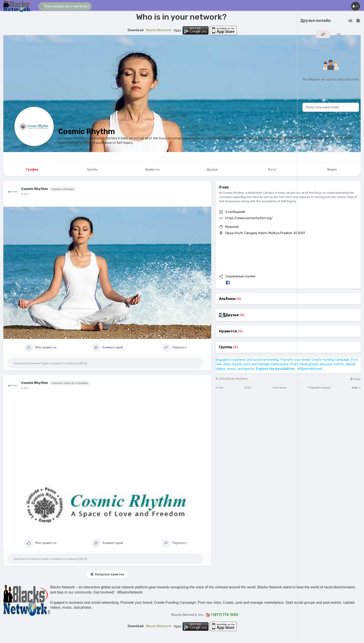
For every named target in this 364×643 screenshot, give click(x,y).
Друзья (232, 315)
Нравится (228, 331)
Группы (226, 347)
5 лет (25, 194)
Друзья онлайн (315, 21)
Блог (248, 388)
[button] (65, 6)
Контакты (280, 388)
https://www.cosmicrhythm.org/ (249, 218)
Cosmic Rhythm (87, 131)
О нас (220, 388)
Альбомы (227, 299)
